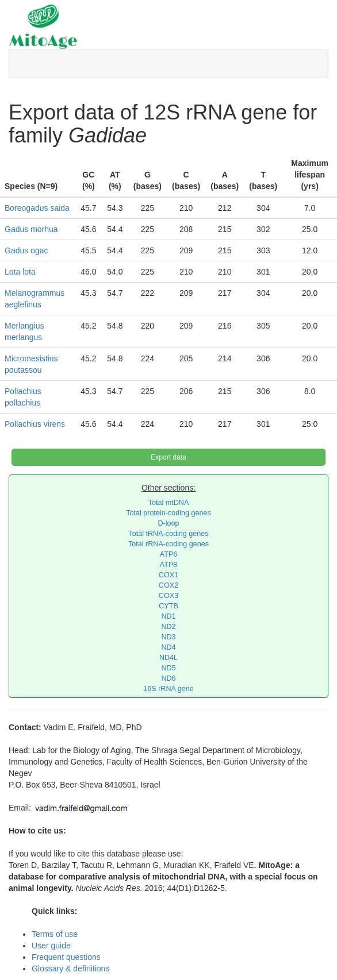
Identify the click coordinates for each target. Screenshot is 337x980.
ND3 (168, 637)
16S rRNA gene (168, 689)
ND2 (168, 627)
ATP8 (169, 565)
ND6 (168, 678)
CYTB (168, 606)
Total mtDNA (169, 503)
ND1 (168, 616)
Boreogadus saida (37, 208)
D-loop (168, 523)
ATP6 (169, 554)
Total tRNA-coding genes (168, 534)
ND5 (168, 668)
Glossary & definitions (70, 969)
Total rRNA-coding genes (168, 544)
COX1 (168, 575)
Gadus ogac (26, 250)
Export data (168, 457)
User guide (51, 946)
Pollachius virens (35, 424)
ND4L (168, 658)
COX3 (168, 596)
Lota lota (20, 272)
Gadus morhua (31, 229)
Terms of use (55, 934)
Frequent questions (66, 957)
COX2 (168, 585)
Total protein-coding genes (168, 513)
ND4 (168, 647)
